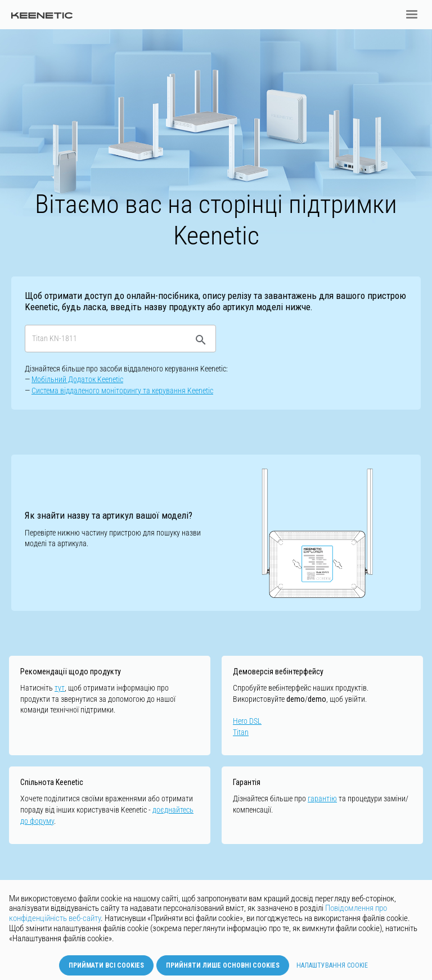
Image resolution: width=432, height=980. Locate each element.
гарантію (322, 798)
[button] (412, 15)
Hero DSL (247, 721)
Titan (241, 732)
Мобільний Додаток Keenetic (77, 379)
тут (60, 688)
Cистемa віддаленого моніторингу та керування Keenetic (122, 391)
